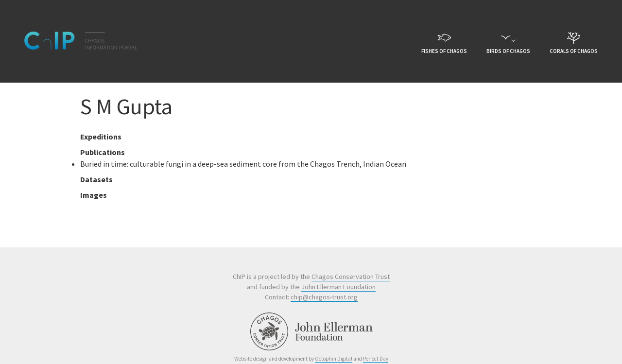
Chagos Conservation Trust (351, 277)
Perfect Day (376, 359)
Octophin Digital (334, 359)
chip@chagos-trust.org (324, 297)
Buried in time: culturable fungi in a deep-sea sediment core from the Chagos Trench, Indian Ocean (243, 164)
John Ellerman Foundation (338, 287)
